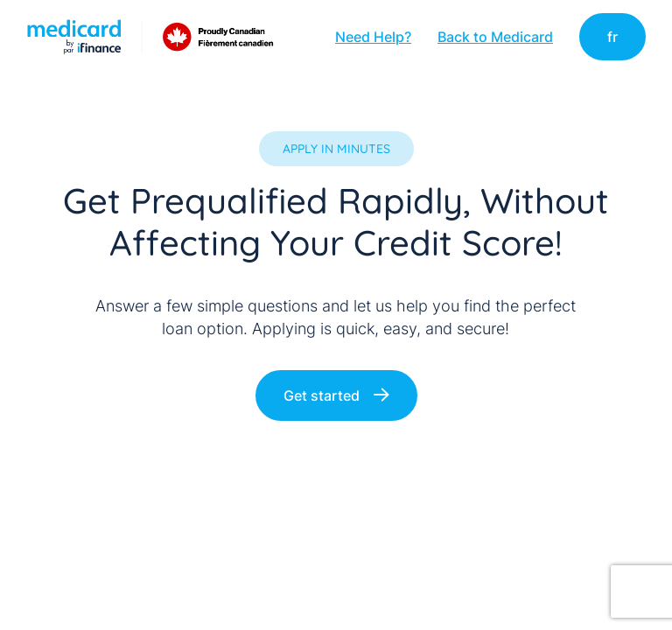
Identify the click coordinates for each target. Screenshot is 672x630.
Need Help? (373, 37)
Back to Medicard (495, 37)
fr (612, 37)
